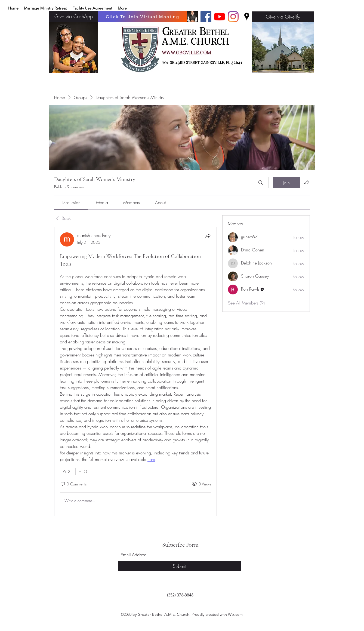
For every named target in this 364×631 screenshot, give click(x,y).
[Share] (208, 236)
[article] (135, 371)
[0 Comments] (73, 484)
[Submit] (180, 566)
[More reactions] (83, 472)
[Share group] (307, 182)
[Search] (261, 183)
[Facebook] (206, 17)
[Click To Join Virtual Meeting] (143, 17)
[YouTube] (220, 17)
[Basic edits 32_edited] (192, 17)
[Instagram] (233, 17)
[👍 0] (66, 472)
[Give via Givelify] (283, 17)
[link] (71, 202)
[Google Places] (247, 17)
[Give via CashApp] (73, 17)
